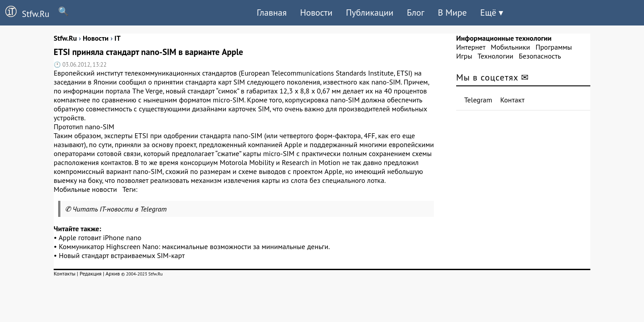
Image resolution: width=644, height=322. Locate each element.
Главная (272, 13)
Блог (416, 13)
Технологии (496, 56)
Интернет (471, 47)
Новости (316, 13)
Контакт (513, 100)
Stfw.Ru (25, 13)
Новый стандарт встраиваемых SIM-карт (122, 255)
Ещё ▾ (492, 13)
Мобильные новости (85, 189)
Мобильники (510, 47)
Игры (464, 56)
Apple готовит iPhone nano (100, 237)
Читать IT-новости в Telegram (120, 209)
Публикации (369, 13)
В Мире (452, 13)
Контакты (65, 273)
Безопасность (540, 56)
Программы (553, 47)
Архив (113, 273)
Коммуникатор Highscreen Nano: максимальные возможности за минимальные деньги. (195, 246)
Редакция (91, 273)
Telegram (478, 100)
